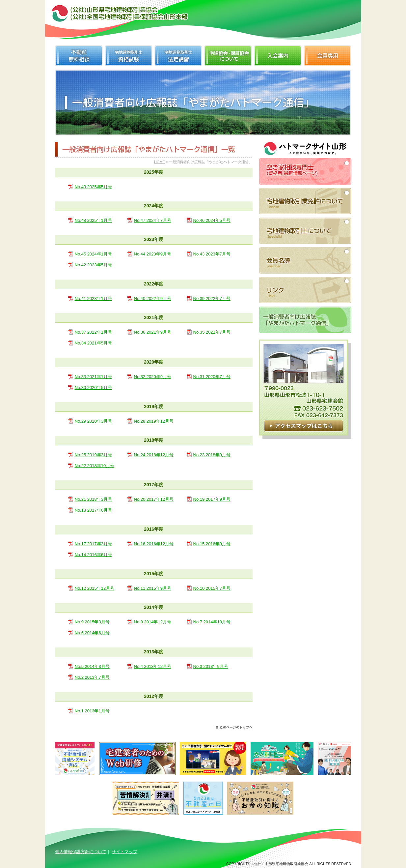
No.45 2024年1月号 (93, 254)
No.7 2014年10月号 (212, 622)
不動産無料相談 (79, 56)
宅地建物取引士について (305, 231)
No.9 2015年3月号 (92, 622)
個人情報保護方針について (81, 852)
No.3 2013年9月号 (211, 666)
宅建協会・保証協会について (228, 56)
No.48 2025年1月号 (93, 220)
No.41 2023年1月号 (93, 299)
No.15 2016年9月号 (212, 544)
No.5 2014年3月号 (92, 666)
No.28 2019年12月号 (154, 421)
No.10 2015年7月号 (212, 588)
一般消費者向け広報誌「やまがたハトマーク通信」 (305, 320)
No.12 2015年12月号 (95, 588)
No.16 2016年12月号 (154, 544)
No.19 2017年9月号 (212, 499)
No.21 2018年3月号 (93, 499)
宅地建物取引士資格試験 (129, 56)
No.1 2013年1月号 (92, 711)
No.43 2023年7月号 (212, 254)
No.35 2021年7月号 (212, 332)
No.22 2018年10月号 (95, 466)
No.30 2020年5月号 (93, 388)
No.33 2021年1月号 (93, 377)
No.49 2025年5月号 (93, 187)
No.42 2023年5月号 (93, 265)
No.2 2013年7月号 (92, 677)
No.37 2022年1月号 (93, 332)
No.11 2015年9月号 (153, 588)
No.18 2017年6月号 (93, 510)
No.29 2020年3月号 (93, 421)
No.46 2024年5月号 (212, 220)
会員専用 (327, 56)
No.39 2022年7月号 (212, 299)
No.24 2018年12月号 (154, 455)
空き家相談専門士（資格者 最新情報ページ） (305, 171)
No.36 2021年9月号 (153, 332)
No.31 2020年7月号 (212, 377)
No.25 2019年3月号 (93, 455)
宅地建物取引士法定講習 (178, 56)
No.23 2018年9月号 (212, 455)
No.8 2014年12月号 (153, 622)
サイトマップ (124, 852)
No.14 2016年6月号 (93, 555)
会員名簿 (305, 260)
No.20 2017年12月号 (154, 499)
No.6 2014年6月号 (92, 633)
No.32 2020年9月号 (153, 377)
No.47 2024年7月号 (153, 220)
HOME (160, 162)
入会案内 (278, 56)
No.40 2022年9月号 (153, 299)
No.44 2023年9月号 (153, 254)
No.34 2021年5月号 (93, 343)
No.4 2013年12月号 (153, 666)
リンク (305, 290)
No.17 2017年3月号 (93, 544)
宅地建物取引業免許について (305, 201)
